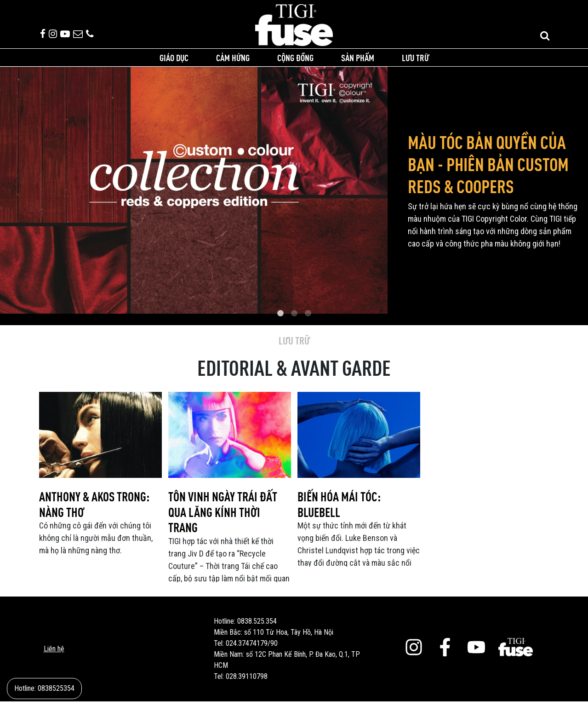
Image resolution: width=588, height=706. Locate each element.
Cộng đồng (295, 62)
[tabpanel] (294, 195)
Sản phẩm (358, 62)
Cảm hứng (233, 62)
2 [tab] (294, 319)
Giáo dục (174, 62)
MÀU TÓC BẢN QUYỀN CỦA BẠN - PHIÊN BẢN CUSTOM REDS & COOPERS (488, 168)
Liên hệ (54, 653)
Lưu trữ (415, 62)
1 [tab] (280, 319)
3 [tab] (308, 319)
